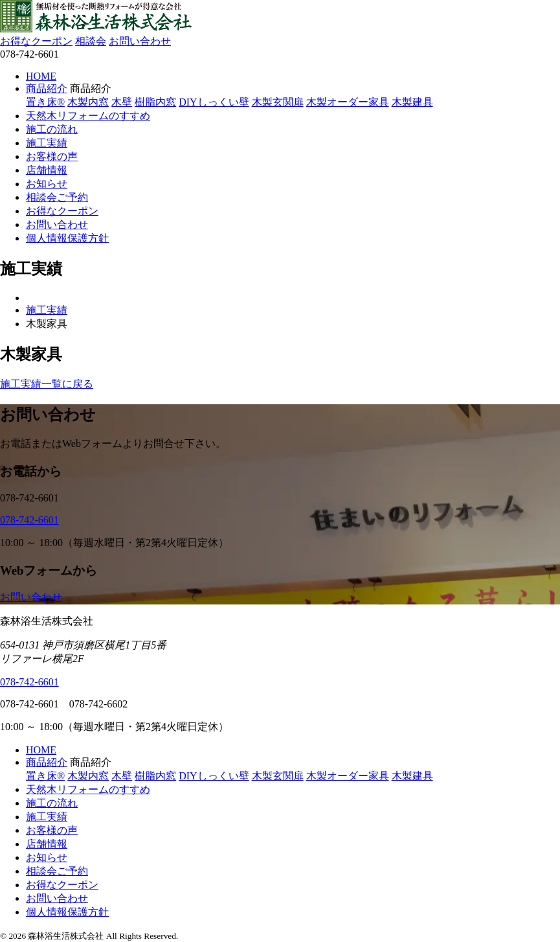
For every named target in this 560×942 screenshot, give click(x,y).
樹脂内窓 (155, 102)
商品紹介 (47, 88)
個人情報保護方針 (67, 238)
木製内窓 (88, 102)
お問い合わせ (140, 41)
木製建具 (412, 102)
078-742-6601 (29, 520)
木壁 (122, 102)
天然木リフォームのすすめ (88, 116)
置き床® (45, 102)
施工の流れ (52, 129)
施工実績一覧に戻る (47, 384)
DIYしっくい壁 (214, 102)
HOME (41, 76)
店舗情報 (47, 170)
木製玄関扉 (278, 102)
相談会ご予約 (57, 197)
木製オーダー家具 (348, 102)
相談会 (91, 41)
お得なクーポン (36, 41)
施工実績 (47, 143)
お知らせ (47, 184)
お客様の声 (52, 156)
